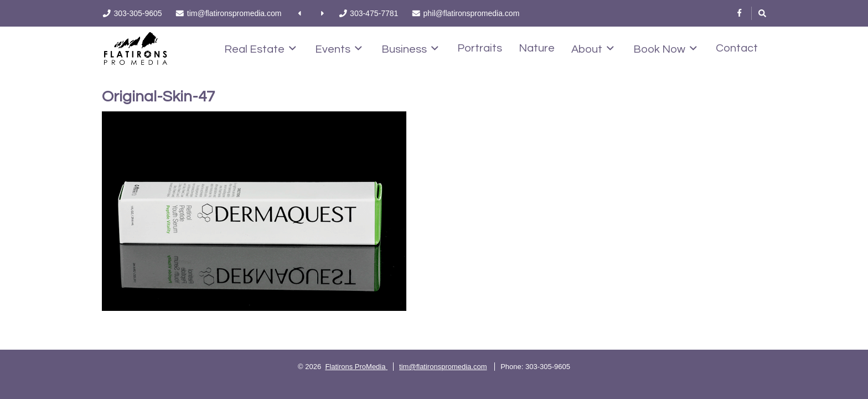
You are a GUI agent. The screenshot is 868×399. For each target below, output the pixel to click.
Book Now (665, 49)
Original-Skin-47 (158, 97)
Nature (537, 48)
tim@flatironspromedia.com (443, 367)
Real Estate (260, 49)
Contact (737, 48)
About (593, 49)
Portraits (480, 48)
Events (339, 49)
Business (410, 49)
